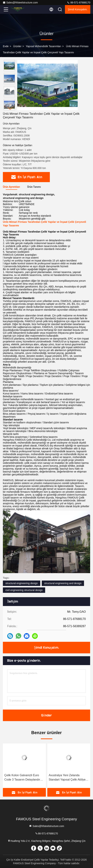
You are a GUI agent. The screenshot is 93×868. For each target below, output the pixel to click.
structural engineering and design (63, 583)
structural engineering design (22, 583)
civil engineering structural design (24, 590)
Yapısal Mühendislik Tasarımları (44, 46)
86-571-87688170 (79, 3)
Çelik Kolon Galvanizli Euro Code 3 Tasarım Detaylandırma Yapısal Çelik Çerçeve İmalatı (24, 778)
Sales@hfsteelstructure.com (20, 3)
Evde (6, 46)
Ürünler (17, 46)
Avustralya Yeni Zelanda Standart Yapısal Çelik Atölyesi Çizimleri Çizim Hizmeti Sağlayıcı (68, 778)
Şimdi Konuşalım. (78, 9)
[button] (10, 109)
